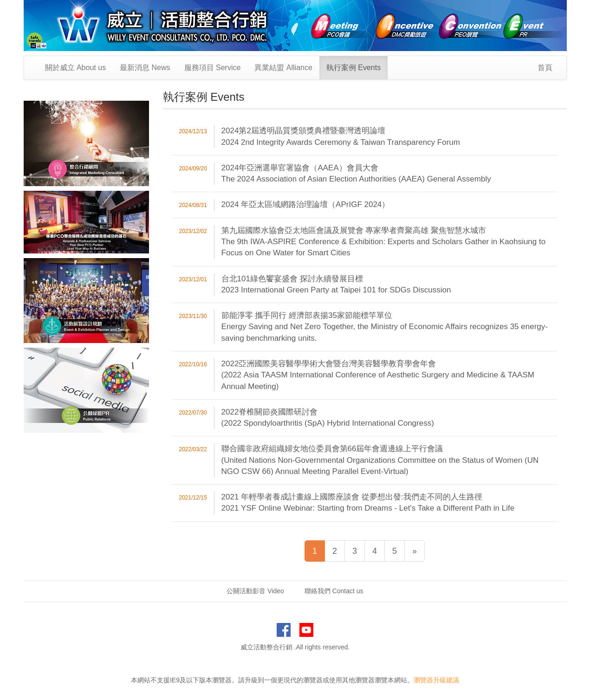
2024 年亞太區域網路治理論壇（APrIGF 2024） (306, 204)
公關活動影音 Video (255, 591)
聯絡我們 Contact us (334, 591)
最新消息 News (145, 68)
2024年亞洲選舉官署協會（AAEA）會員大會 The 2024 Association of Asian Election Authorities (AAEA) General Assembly (356, 173)
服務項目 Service (213, 68)
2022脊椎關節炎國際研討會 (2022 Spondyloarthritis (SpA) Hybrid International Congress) (328, 418)
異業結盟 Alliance (283, 68)
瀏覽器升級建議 (436, 680)
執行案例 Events (353, 68)
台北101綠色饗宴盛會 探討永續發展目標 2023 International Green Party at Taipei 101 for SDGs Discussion (336, 284)
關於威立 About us (76, 68)
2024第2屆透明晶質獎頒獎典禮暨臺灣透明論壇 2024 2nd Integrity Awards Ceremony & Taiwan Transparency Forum (341, 136)
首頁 (545, 68)
